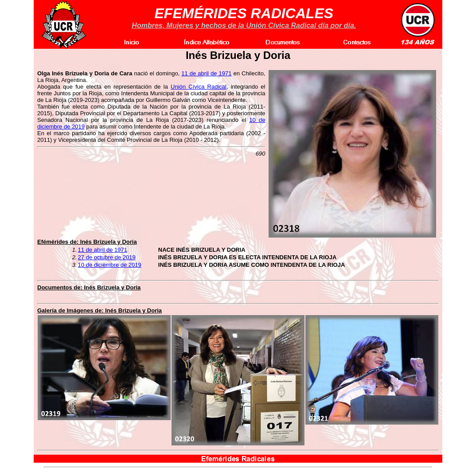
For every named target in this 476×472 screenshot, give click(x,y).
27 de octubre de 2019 (107, 257)
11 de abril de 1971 (206, 73)
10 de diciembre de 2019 (110, 265)
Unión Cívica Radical (199, 87)
